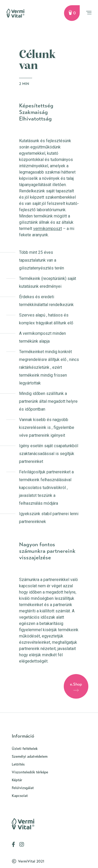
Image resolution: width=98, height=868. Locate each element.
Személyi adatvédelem (30, 757)
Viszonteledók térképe (30, 772)
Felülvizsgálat (23, 788)
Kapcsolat (20, 796)
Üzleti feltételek (25, 749)
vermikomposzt (48, 229)
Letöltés (18, 764)
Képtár (17, 780)
